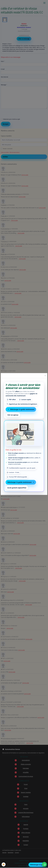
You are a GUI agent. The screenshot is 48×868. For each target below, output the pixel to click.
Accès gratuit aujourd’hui (17, 488)
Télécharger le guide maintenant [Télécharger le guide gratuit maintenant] (21, 409)
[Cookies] (4, 864)
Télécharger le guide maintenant (21, 482)
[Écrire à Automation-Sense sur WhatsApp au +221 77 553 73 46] (44, 864)
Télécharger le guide (38, 865)
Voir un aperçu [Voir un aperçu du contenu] (13, 415)
